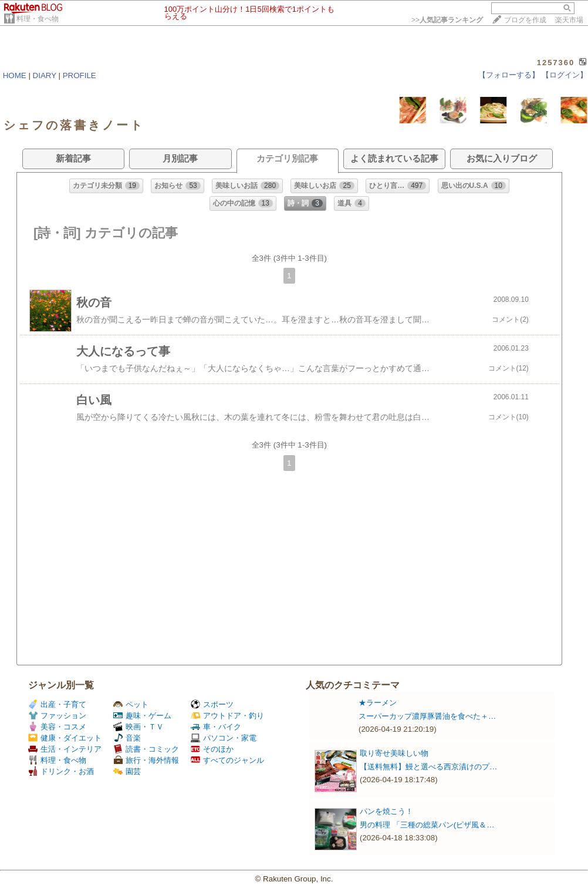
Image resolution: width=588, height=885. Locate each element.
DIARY (45, 75)
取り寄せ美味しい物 (394, 753)
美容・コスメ (57, 727)
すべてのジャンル (227, 760)
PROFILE (80, 75)
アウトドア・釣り (227, 716)
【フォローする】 (509, 75)
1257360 (556, 63)
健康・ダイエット (65, 738)
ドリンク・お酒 (61, 771)
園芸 (127, 771)
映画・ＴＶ (138, 727)
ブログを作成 (525, 20)
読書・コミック (146, 749)
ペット (131, 704)
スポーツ (212, 704)
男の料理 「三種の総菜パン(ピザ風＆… (427, 825)
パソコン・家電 (224, 738)
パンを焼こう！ (386, 811)
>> (447, 20)
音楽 (127, 738)
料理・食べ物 (38, 19)
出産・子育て (57, 704)
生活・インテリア (65, 749)
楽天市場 (569, 20)
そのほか (212, 749)
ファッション (57, 716)
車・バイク (216, 727)
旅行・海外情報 (146, 760)
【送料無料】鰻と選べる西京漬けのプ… (428, 767)
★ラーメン (378, 703)
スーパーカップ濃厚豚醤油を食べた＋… (427, 716)
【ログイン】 (565, 75)
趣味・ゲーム (142, 716)
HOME (15, 75)
